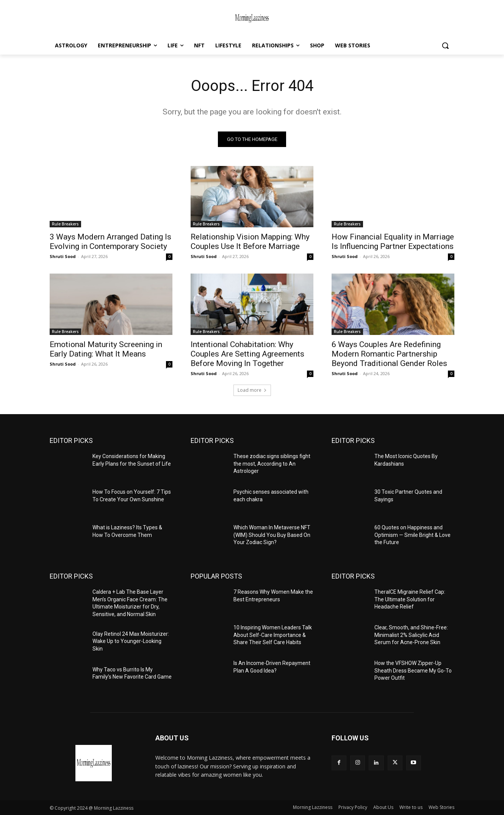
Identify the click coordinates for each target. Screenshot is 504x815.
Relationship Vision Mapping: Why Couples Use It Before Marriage (250, 242)
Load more (252, 390)
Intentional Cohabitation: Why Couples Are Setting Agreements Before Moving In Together (247, 354)
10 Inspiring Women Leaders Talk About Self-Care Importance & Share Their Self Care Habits (273, 635)
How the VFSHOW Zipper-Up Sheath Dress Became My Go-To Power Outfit (413, 670)
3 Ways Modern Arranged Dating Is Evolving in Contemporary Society (110, 242)
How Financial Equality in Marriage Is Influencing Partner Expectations (393, 242)
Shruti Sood (63, 256)
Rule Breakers (65, 224)
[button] (445, 45)
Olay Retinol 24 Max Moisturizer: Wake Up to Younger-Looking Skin (131, 641)
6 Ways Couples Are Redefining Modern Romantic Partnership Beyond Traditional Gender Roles (389, 354)
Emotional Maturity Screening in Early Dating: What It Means (106, 349)
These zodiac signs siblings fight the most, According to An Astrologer (272, 464)
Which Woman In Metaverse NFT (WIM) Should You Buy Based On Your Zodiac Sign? (272, 535)
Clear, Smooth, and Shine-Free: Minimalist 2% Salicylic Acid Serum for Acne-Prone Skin (411, 635)
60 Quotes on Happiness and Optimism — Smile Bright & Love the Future (412, 535)
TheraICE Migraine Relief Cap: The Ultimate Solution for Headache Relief (410, 599)
